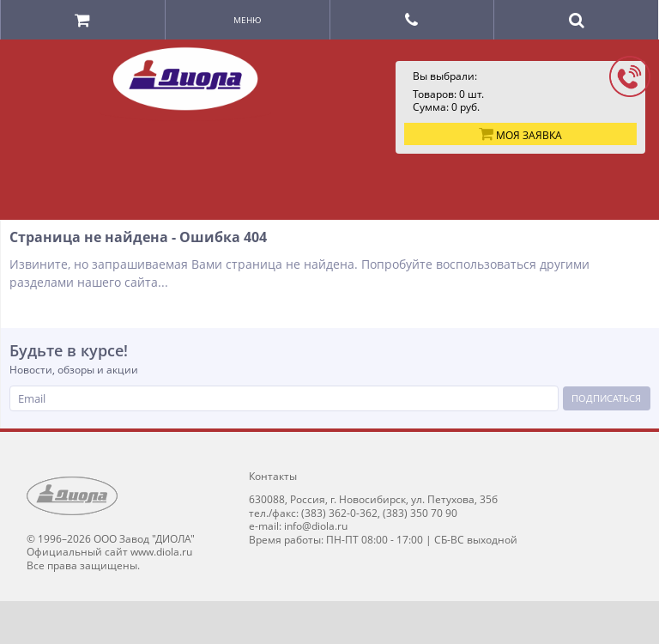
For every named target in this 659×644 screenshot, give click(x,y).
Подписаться (606, 398)
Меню (248, 20)
